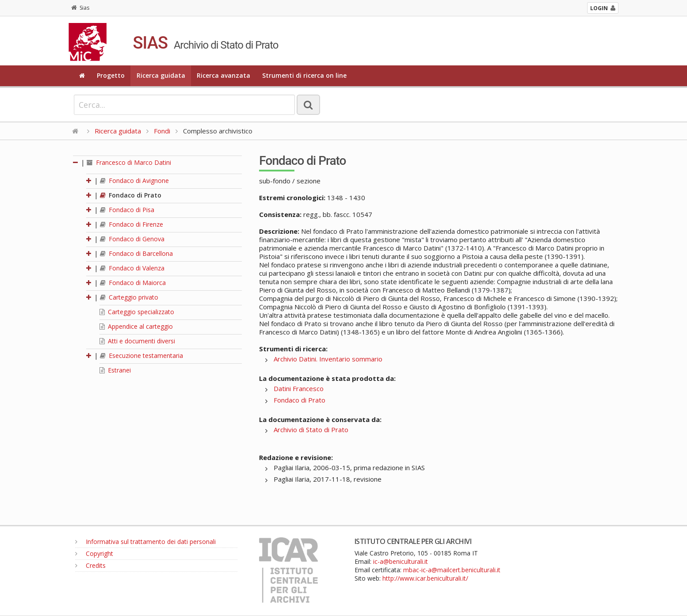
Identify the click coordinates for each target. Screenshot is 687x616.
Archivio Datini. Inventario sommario (328, 359)
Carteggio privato (129, 297)
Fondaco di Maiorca (133, 283)
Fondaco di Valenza (132, 268)
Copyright (94, 553)
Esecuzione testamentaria (141, 356)
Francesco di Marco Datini (129, 162)
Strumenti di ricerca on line (304, 75)
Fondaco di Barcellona (136, 253)
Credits (90, 565)
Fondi (162, 131)
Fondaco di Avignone (134, 181)
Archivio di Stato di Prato (311, 430)
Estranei (115, 370)
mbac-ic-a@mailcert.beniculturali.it (452, 570)
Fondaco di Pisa (127, 210)
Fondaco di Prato (131, 195)
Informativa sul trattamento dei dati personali (145, 542)
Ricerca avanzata (223, 75)
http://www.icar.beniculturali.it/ (425, 578)
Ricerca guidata (161, 75)
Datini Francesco (299, 388)
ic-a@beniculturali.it (401, 561)
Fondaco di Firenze (132, 224)
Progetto (111, 75)
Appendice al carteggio (136, 326)
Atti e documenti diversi (137, 341)
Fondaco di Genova (132, 239)
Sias (80, 8)
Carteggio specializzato (137, 312)
